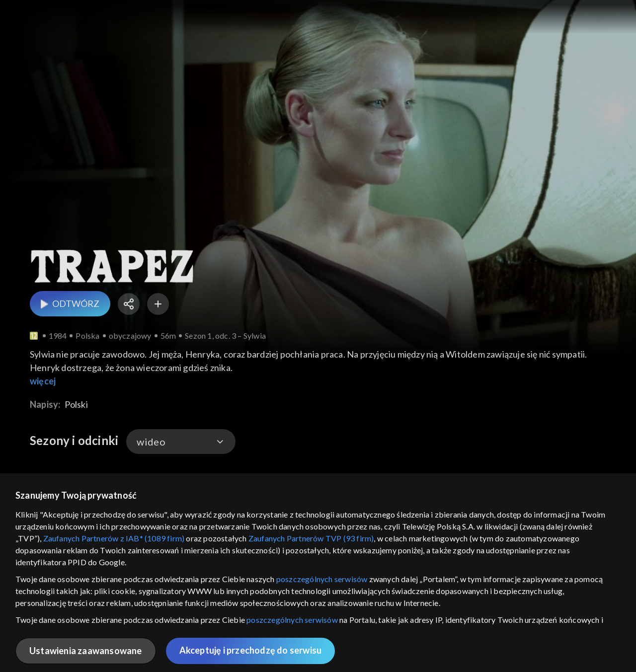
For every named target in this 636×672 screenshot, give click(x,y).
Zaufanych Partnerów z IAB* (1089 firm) (114, 538)
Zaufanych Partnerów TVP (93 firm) (311, 538)
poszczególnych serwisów (322, 579)
